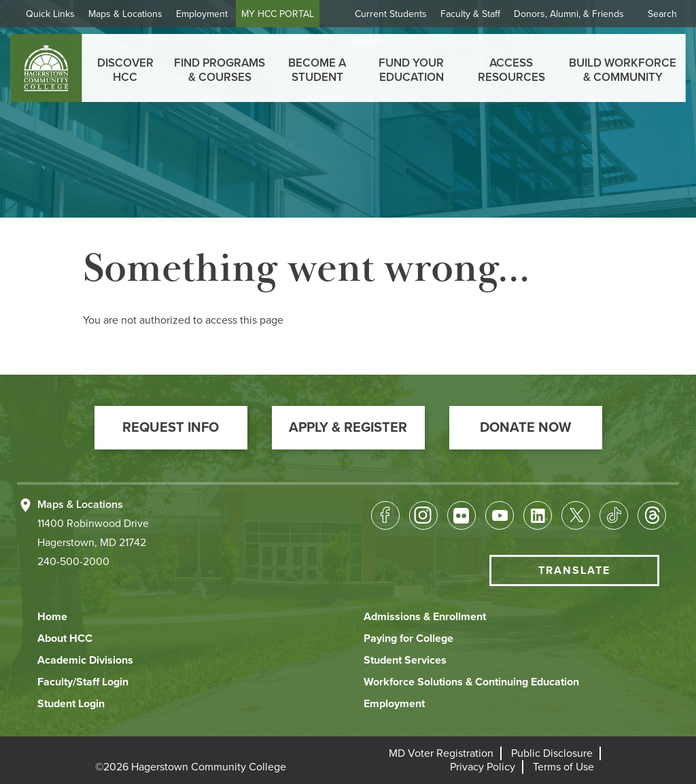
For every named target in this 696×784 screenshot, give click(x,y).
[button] (171, 428)
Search (662, 14)
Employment (202, 14)
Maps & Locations (125, 14)
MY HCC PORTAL (278, 14)
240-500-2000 (73, 562)
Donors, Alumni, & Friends (569, 14)
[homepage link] (46, 68)
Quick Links (50, 14)
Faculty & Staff (470, 14)
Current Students (391, 14)
